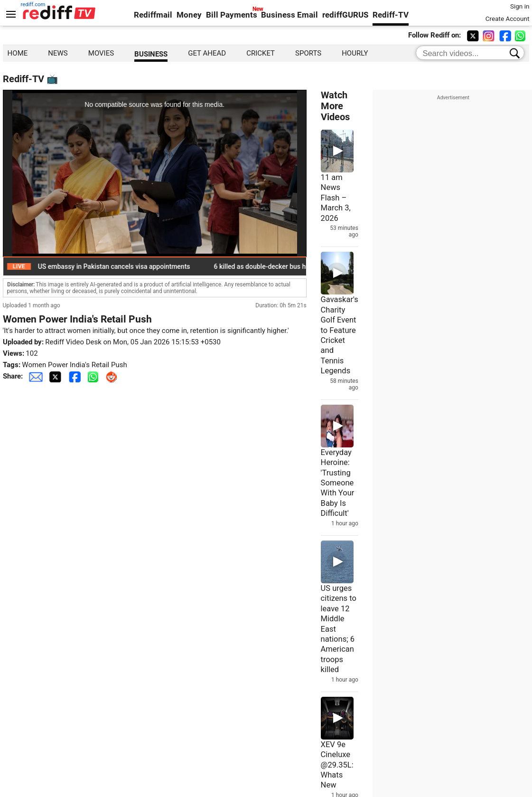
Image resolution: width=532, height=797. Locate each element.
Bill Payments (232, 15)
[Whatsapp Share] (95, 376)
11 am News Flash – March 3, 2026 (336, 198)
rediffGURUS (345, 15)
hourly (355, 53)
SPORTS (308, 53)
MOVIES (101, 53)
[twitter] (474, 35)
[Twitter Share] (56, 376)
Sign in (520, 6)
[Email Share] (36, 376)
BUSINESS (151, 54)
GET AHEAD (207, 53)
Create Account (508, 19)
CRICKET (261, 53)
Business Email (289, 15)
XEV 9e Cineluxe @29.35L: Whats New (337, 765)
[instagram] (490, 35)
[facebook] (506, 35)
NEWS (58, 53)
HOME (18, 53)
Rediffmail (153, 15)
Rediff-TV (391, 15)
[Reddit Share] (112, 376)
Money (189, 15)
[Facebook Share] (75, 376)
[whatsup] (522, 35)
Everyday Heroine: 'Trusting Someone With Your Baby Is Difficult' (338, 483)
